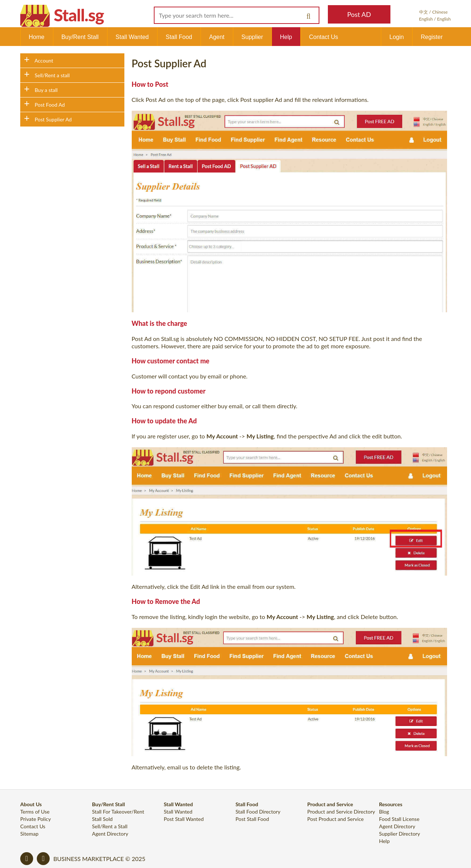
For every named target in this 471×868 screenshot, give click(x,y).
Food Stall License (399, 819)
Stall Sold (102, 819)
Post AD (359, 14)
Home (37, 37)
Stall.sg (79, 15)
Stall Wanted (132, 37)
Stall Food (179, 37)
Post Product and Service (335, 819)
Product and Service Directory (341, 812)
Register (432, 37)
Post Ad (156, 99)
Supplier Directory (399, 834)
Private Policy (36, 819)
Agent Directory (110, 834)
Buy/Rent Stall (80, 37)
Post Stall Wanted (184, 819)
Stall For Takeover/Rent (118, 812)
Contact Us (324, 37)
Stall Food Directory (258, 812)
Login (396, 37)
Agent (217, 37)
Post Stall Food (252, 819)
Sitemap (29, 834)
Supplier (252, 37)
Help (286, 37)
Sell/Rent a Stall (110, 826)
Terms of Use (35, 812)
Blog (384, 812)
